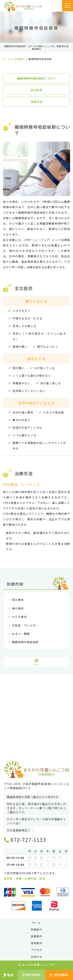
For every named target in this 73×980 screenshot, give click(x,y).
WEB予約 (31, 975)
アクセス (36, 950)
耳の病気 (18, 600)
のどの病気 (19, 617)
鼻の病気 (18, 608)
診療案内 (36, 936)
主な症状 (36, 90)
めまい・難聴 (21, 634)
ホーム (36, 923)
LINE (36, 662)
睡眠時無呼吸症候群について (37, 78)
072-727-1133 (25, 840)
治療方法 (36, 102)
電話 (9, 975)
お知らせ (36, 957)
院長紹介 (36, 930)
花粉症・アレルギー (25, 625)
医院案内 (36, 943)
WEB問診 (59, 975)
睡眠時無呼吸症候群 (25, 642)
